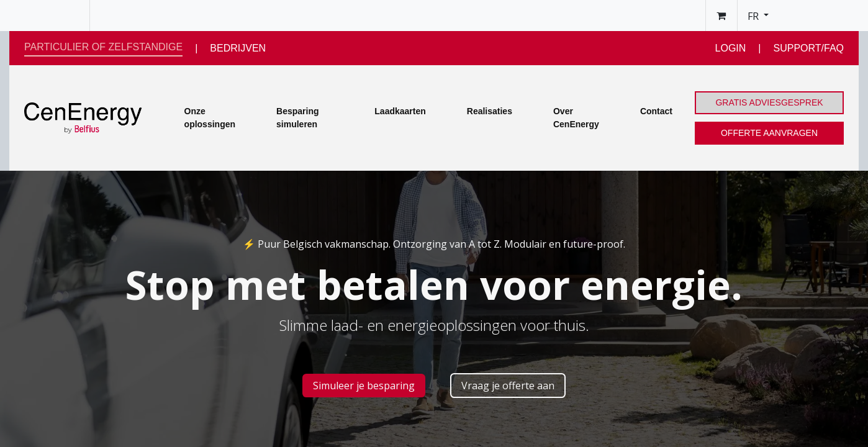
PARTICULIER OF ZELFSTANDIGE (103, 47)
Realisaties (490, 111)
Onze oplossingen (210, 118)
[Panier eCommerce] (721, 16)
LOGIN (731, 48)
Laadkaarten (400, 111)
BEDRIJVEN (238, 48)
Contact (656, 111)
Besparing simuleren (297, 118)
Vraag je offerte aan (508, 386)
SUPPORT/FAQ (808, 48)
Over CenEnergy (576, 118)
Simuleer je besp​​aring (364, 386)
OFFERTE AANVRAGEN (769, 133)
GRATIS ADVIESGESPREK (769, 102)
